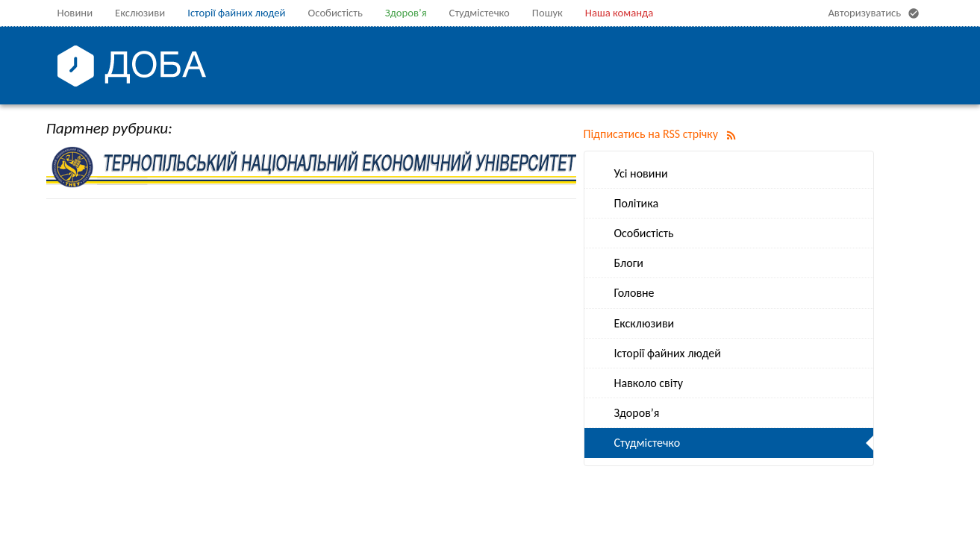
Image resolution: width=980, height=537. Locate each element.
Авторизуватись (875, 13)
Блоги (629, 263)
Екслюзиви (140, 13)
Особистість (335, 13)
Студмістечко (480, 13)
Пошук (547, 13)
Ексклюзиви (645, 323)
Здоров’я (406, 13)
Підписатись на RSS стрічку (663, 134)
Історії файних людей (236, 13)
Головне (634, 293)
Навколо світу (649, 383)
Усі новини (641, 173)
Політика (637, 203)
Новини (75, 13)
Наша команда (619, 13)
